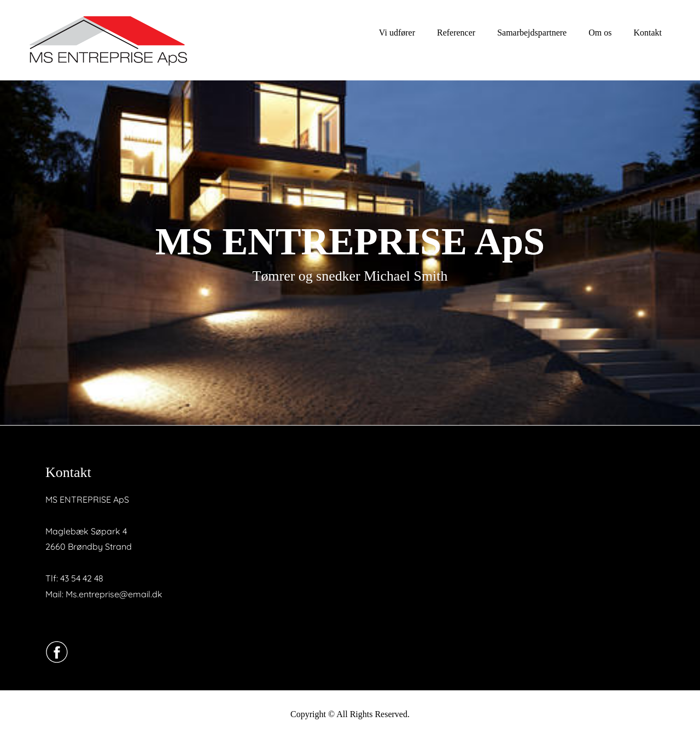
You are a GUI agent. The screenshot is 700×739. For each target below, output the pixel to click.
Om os (600, 33)
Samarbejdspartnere (532, 33)
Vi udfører (397, 33)
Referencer (456, 33)
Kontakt (647, 33)
